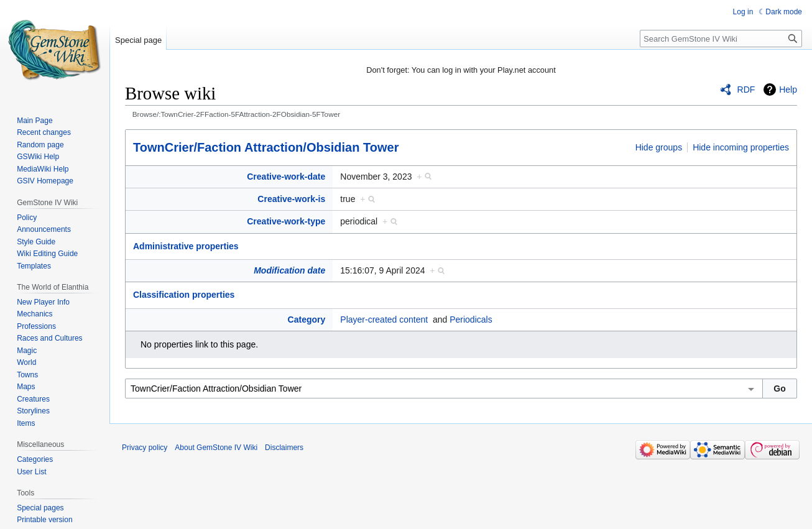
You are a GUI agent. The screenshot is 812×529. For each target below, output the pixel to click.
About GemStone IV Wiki (216, 448)
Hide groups (659, 147)
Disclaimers (284, 448)
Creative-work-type (286, 221)
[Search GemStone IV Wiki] (721, 39)
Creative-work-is (291, 199)
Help (788, 90)
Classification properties (184, 295)
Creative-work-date (286, 177)
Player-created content (384, 320)
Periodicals (471, 320)
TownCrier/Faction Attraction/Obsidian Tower (266, 147)
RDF (746, 90)
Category (307, 320)
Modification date (289, 270)
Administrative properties (186, 246)
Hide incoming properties (741, 147)
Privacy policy (145, 448)
